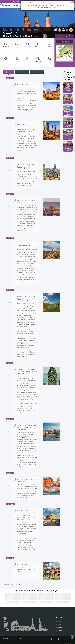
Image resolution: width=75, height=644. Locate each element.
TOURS (61, 637)
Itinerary (8, 72)
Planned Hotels (22, 72)
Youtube (59, 629)
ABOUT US (55, 637)
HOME (49, 637)
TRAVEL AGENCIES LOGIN (47, 639)
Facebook (59, 620)
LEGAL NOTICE (58, 639)
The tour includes (37, 72)
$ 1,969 (68, 36)
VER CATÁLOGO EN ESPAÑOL (14, 2)
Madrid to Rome (18, 30)
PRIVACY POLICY (68, 639)
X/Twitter (59, 626)
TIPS (66, 637)
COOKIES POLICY (68, 642)
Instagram (60, 623)
